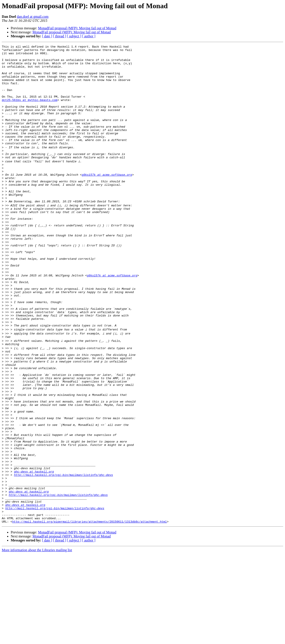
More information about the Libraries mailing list (37, 640)
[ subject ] (74, 36)
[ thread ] (60, 36)
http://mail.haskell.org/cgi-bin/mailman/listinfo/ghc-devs (64, 555)
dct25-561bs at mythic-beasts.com (30, 111)
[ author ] (89, 36)
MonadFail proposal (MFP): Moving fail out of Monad (77, 28)
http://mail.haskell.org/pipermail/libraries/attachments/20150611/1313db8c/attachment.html (90, 612)
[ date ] (47, 36)
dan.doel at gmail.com (33, 17)
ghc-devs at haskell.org (34, 551)
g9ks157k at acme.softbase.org (107, 199)
